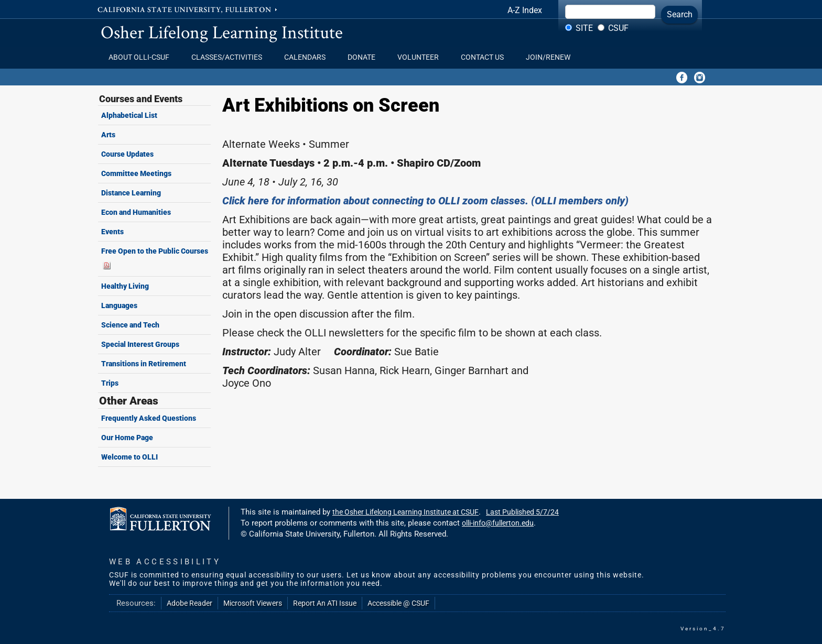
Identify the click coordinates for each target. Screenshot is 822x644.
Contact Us (485, 57)
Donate (365, 57)
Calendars (308, 57)
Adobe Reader (190, 603)
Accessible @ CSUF (398, 603)
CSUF (618, 28)
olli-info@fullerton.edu (498, 523)
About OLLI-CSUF (142, 57)
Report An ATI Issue (325, 603)
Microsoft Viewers (253, 603)
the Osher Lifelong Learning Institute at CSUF (405, 512)
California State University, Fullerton (188, 9)
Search (680, 14)
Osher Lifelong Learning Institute (222, 32)
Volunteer (421, 57)
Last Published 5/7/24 (522, 512)
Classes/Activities (230, 57)
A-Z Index (525, 10)
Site (584, 28)
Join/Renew (548, 57)
